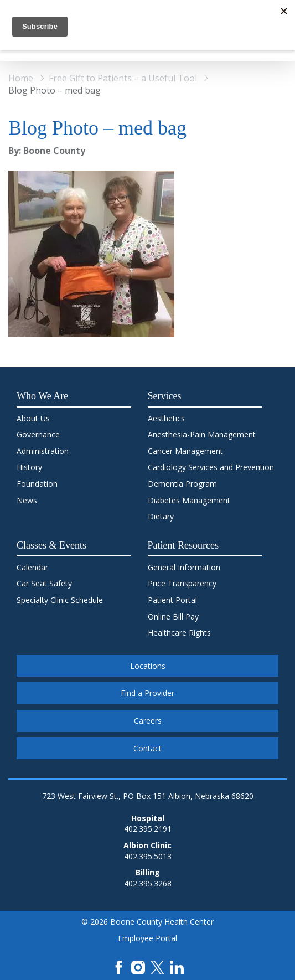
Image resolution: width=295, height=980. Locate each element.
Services (165, 396)
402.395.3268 (148, 883)
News (27, 500)
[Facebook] (119, 966)
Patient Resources (183, 545)
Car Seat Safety (44, 583)
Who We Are (42, 396)
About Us (33, 418)
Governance (38, 434)
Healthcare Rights (179, 633)
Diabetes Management (189, 500)
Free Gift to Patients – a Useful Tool (123, 78)
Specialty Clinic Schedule (60, 600)
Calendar (32, 567)
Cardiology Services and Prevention (211, 467)
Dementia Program (182, 484)
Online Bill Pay (173, 617)
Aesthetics (166, 418)
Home (21, 78)
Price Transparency (182, 583)
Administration (43, 451)
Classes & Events (51, 545)
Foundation (37, 484)
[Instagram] (138, 966)
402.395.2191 (148, 829)
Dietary (161, 516)
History (29, 467)
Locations (148, 666)
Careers (148, 721)
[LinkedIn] (177, 966)
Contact (147, 748)
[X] (157, 966)
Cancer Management (185, 451)
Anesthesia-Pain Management (202, 434)
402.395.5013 (148, 856)
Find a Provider (147, 693)
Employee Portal (147, 938)
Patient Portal (172, 600)
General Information (184, 567)
